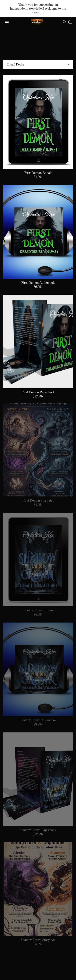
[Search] (64, 22)
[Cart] (72, 22)
